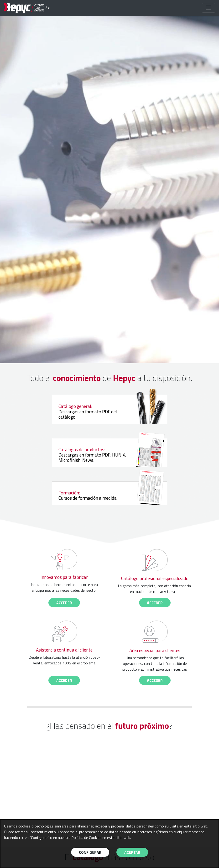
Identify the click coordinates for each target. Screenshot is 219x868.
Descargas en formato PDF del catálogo (109, 411)
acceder (64, 603)
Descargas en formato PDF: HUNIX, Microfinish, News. (109, 454)
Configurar (90, 852)
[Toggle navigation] (209, 8)
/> (24, 8)
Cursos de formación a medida (103, 495)
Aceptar (132, 852)
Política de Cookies (86, 837)
